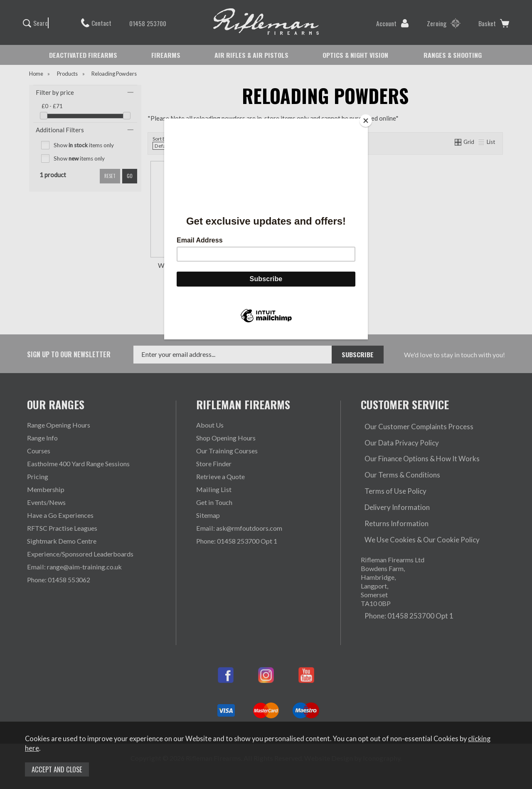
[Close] (366, 121)
